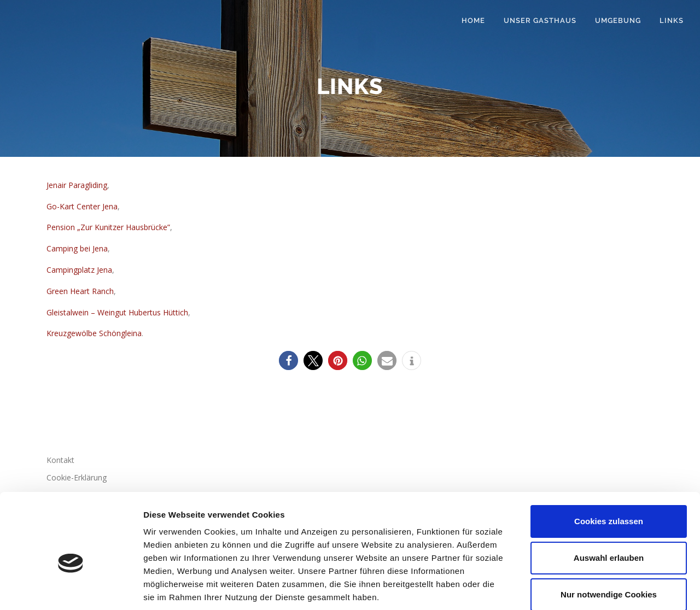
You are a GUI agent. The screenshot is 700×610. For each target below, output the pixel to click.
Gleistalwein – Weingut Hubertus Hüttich (117, 312)
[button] (288, 360)
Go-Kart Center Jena (82, 206)
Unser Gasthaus (540, 20)
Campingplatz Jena (79, 270)
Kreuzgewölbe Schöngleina (94, 333)
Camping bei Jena (77, 248)
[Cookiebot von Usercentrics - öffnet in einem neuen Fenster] (71, 589)
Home (473, 20)
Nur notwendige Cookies (609, 538)
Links (672, 20)
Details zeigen (582, 588)
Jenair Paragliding (77, 185)
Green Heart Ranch (80, 291)
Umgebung (618, 20)
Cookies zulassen (609, 464)
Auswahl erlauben (609, 501)
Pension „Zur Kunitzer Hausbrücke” (108, 227)
